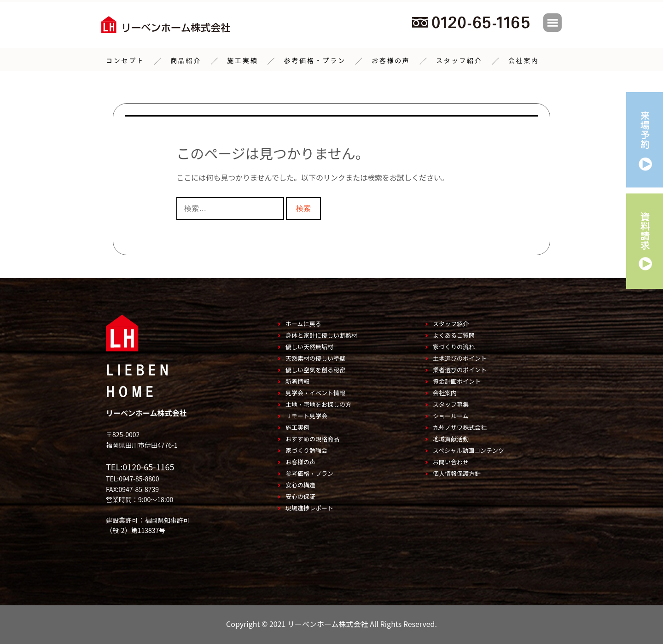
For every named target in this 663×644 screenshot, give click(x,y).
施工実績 (242, 60)
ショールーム (451, 415)
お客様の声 (391, 60)
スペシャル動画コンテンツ (468, 449)
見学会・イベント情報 (315, 392)
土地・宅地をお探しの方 (318, 403)
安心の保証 (300, 495)
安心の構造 (300, 484)
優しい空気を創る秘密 (315, 369)
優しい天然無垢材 (309, 346)
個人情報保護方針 (457, 472)
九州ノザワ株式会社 (460, 426)
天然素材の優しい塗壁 (315, 357)
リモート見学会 (306, 415)
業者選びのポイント (460, 369)
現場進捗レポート (309, 507)
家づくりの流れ (454, 346)
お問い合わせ (451, 461)
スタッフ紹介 (459, 60)
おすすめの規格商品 (312, 438)
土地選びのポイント (460, 357)
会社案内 (524, 60)
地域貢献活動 (451, 438)
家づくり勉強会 (306, 449)
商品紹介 (186, 60)
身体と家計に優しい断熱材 (321, 334)
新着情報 (297, 380)
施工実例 (297, 426)
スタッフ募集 (451, 403)
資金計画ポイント (457, 380)
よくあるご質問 (454, 334)
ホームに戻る (303, 323)
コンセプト (125, 60)
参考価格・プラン (314, 60)
